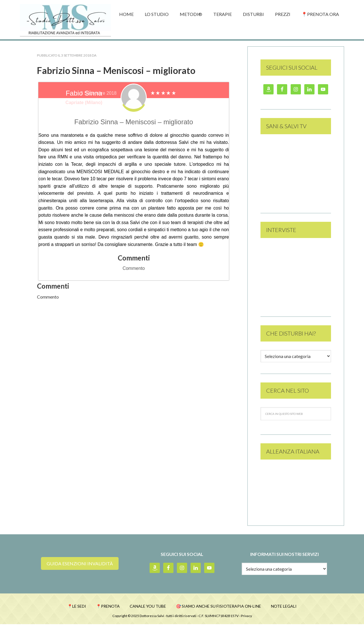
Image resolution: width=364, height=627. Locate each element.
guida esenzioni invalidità (80, 564)
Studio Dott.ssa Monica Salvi (65, 20)
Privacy (246, 619)
